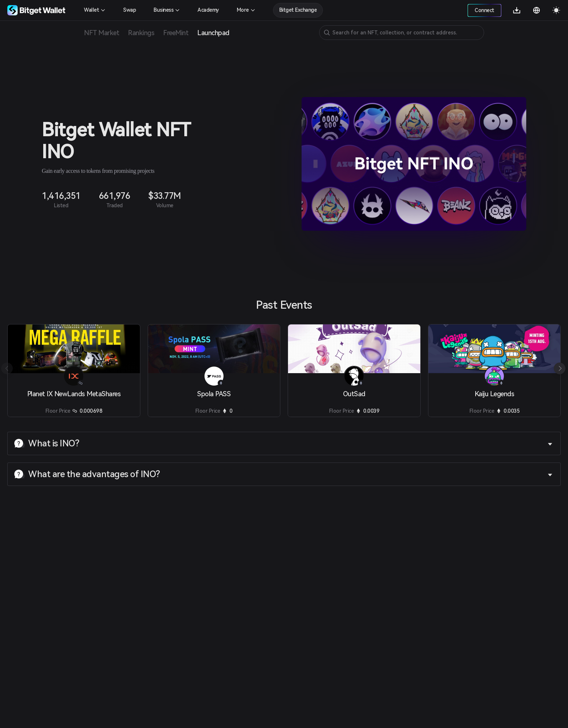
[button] (560, 368)
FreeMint (176, 33)
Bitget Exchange (298, 10)
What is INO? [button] (283, 443)
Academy (208, 10)
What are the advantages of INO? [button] (283, 474)
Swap (130, 10)
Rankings (141, 33)
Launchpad (213, 33)
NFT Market (102, 33)
